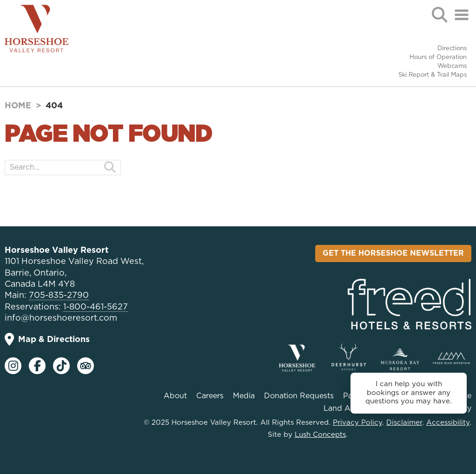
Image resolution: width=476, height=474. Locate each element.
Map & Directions (47, 339)
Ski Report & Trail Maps (433, 75)
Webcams (452, 66)
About (175, 396)
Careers (210, 396)
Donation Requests (299, 396)
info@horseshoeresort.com (61, 318)
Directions (452, 49)
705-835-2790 (59, 296)
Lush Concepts (320, 435)
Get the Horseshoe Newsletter (393, 253)
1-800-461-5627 (96, 307)
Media (244, 396)
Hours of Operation (438, 57)
